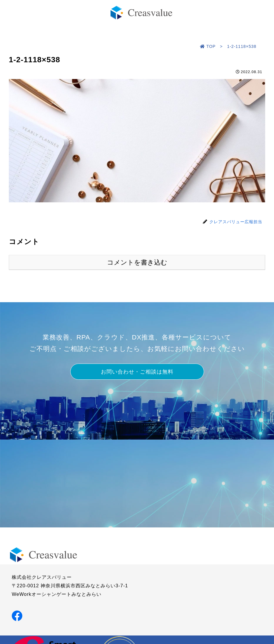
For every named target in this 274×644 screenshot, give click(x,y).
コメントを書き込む (137, 262)
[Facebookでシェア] (17, 615)
